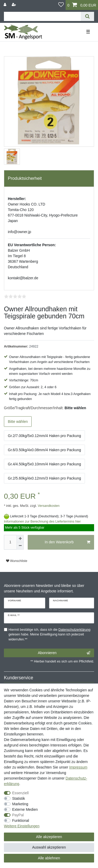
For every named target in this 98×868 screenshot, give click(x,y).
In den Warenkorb (67, 542)
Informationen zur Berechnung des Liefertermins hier (42, 522)
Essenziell (21, 793)
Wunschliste (17, 561)
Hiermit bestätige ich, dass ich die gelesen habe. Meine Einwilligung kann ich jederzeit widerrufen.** (50, 635)
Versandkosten (48, 506)
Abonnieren (64, 653)
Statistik (19, 798)
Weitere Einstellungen (22, 826)
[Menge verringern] (20, 546)
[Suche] (87, 16)
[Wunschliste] (61, 5)
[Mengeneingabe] (10, 542)
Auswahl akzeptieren (49, 847)
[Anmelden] (5, 5)
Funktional (21, 820)
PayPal (18, 815)
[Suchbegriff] (42, 16)
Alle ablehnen (49, 858)
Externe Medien (25, 809)
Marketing (20, 804)
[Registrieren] (14, 5)
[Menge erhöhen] (20, 539)
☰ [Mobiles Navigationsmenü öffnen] (88, 32)
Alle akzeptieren (49, 837)
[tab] (49, 178)
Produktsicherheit (25, 178)
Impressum (78, 767)
